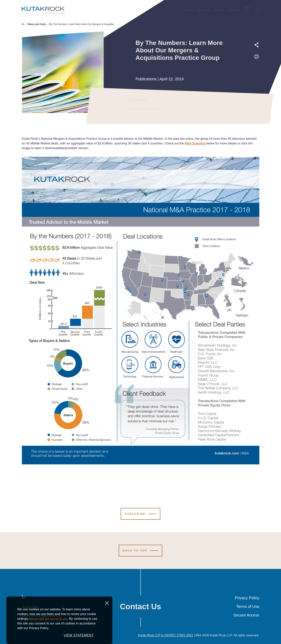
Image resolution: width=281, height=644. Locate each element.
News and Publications (38, 24)
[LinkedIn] (24, 598)
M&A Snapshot (195, 143)
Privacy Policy (247, 598)
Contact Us (140, 606)
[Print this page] (257, 58)
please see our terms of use (48, 631)
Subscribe (31, 607)
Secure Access (246, 615)
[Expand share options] (257, 45)
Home (25, 24)
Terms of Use (248, 606)
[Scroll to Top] (140, 551)
